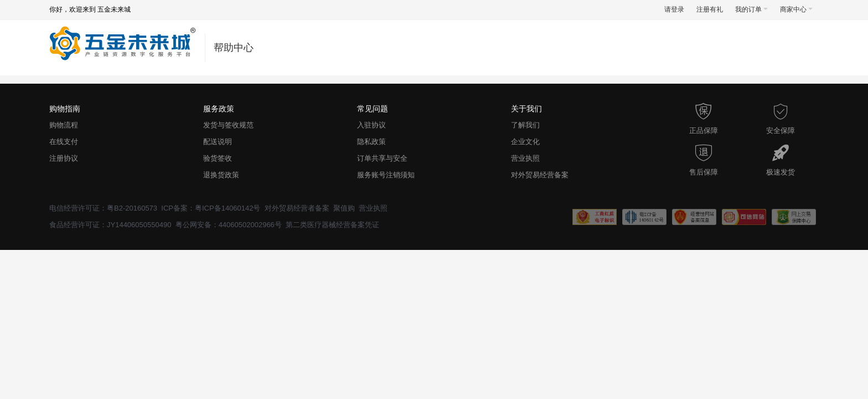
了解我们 (525, 125)
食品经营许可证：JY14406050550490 (110, 225)
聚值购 (344, 208)
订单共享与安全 (382, 158)
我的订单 (751, 9)
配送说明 (218, 142)
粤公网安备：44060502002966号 (229, 225)
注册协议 (64, 158)
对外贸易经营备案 (540, 175)
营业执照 (525, 158)
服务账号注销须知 (386, 175)
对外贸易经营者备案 (297, 208)
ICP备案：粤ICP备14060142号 (211, 208)
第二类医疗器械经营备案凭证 (332, 225)
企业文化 (525, 142)
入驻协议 (371, 125)
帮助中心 (234, 48)
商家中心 (796, 9)
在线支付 (64, 142)
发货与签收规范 (228, 125)
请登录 (674, 9)
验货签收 (218, 158)
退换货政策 (221, 175)
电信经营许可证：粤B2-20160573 (103, 208)
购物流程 (64, 125)
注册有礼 (710, 9)
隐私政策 (371, 142)
